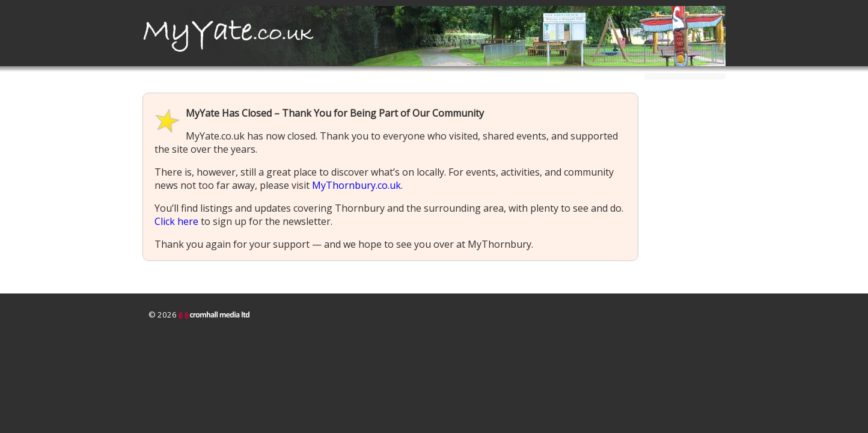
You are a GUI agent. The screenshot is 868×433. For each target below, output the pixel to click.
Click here (176, 221)
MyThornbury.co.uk (356, 185)
